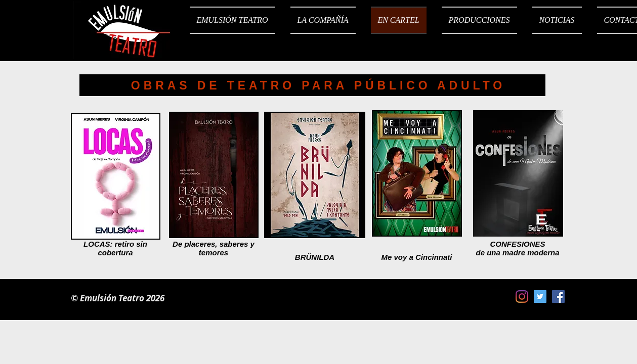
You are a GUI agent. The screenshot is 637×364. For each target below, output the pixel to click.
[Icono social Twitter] (540, 297)
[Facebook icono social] (558, 297)
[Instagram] (522, 297)
